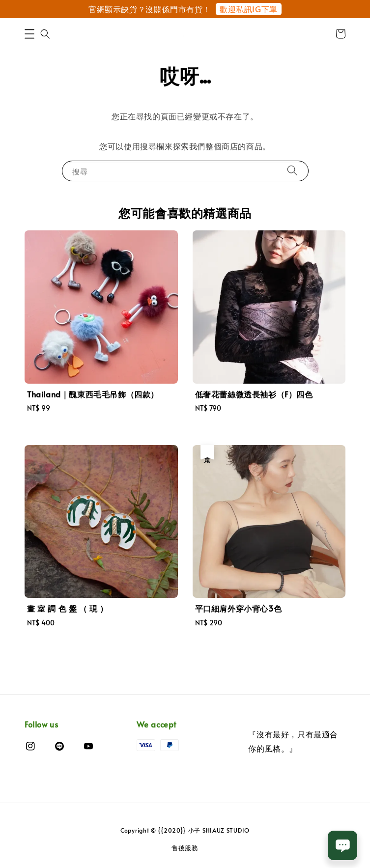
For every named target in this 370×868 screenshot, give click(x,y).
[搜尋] (292, 171)
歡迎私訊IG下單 (249, 9)
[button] (29, 34)
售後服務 (185, 848)
